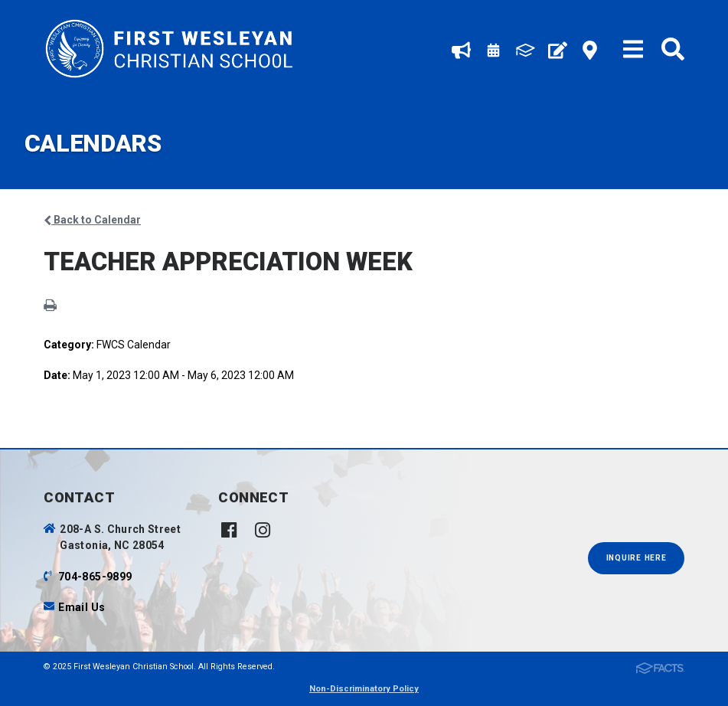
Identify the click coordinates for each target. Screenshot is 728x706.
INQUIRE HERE (637, 558)
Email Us (82, 607)
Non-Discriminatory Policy (364, 689)
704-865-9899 (95, 577)
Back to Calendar (92, 220)
